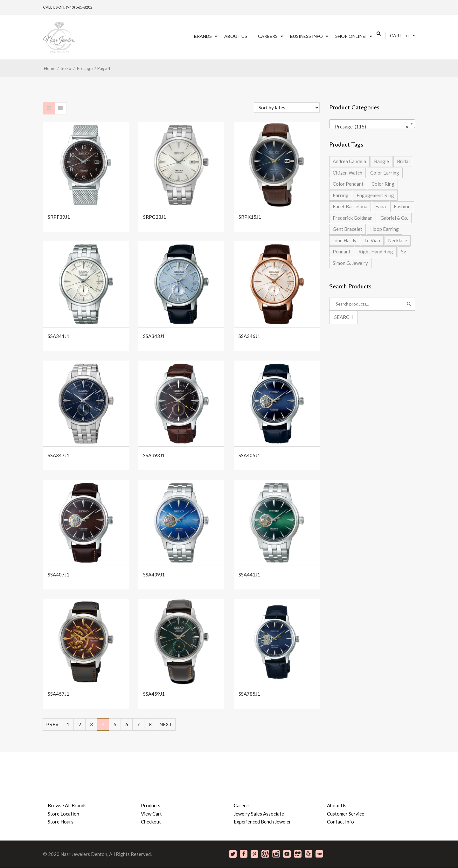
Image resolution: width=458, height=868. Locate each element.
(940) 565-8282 (79, 7)
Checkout (151, 822)
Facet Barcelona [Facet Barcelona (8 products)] (350, 206)
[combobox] (372, 124)
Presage (85, 68)
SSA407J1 (59, 575)
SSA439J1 (154, 575)
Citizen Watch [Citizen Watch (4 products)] (347, 173)
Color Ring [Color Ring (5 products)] (383, 184)
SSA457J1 (59, 694)
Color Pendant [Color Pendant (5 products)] (348, 184)
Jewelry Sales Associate (259, 814)
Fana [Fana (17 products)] (381, 206)
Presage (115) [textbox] (370, 127)
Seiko (66, 68)
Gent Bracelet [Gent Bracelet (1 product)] (347, 229)
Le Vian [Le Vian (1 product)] (372, 240)
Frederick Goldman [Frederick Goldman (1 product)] (353, 218)
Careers (268, 36)
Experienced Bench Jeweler (262, 822)
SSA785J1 (249, 694)
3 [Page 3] (91, 724)
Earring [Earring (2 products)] (341, 195)
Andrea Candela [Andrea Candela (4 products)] (349, 161)
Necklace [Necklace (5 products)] (398, 240)
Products (151, 805)
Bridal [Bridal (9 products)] (403, 161)
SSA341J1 (59, 336)
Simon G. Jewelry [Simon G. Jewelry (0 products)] (350, 263)
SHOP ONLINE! (351, 36)
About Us (236, 36)
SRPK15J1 (250, 217)
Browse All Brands (67, 805)
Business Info (306, 36)
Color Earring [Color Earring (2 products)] (385, 173)
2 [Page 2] (80, 724)
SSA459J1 (154, 694)
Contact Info (340, 822)
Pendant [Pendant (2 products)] (342, 251)
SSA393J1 (154, 455)
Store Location (63, 814)
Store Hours (61, 822)
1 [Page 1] (68, 724)
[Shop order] (287, 107)
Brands (203, 36)
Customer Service (346, 814)
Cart (396, 35)
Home (50, 68)
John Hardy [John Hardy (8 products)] (345, 240)
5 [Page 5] (115, 724)
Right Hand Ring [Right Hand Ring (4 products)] (376, 251)
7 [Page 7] (139, 724)
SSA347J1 (59, 455)
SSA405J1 (249, 455)
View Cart (151, 814)
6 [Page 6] (127, 724)
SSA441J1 (249, 575)
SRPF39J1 (59, 217)
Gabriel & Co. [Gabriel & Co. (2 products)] (394, 218)
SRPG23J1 (155, 217)
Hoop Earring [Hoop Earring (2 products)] (385, 229)
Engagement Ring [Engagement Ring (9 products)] (375, 195)
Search (343, 317)
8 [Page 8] (150, 724)
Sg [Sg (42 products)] (404, 251)
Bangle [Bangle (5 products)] (382, 161)
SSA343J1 (154, 336)
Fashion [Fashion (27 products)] (402, 206)
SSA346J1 (249, 336)
